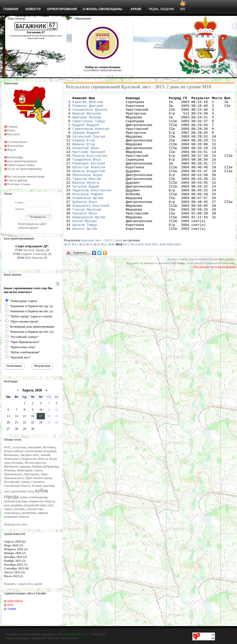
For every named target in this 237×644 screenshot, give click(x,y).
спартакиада (12, 513)
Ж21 (104, 271)
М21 (156, 271)
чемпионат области (16, 517)
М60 (177, 271)
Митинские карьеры (17, 466)
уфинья (43, 513)
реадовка (17, 505)
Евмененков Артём (89, 242)
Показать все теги (15, 524)
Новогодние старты (30, 470)
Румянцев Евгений (89, 177)
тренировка (29, 513)
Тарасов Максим (87, 195)
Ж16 (89, 271)
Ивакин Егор (84, 154)
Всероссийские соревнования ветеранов (30, 451)
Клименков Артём (88, 219)
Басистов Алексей (89, 182)
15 (24, 416)
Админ (12, 609)
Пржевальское (13, 474)
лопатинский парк (16, 501)
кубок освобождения (34, 497)
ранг (7, 505)
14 (16, 416)
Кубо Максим (34, 258)
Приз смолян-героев (39, 478)
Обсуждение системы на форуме (214, 294)
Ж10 (67, 271)
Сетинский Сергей (89, 145)
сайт (50, 505)
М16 (141, 271)
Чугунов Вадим (86, 205)
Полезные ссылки (19, 184)
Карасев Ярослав (88, 103)
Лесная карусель (35, 463)
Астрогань (19, 447)
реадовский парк (35, 505)
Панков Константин (90, 168)
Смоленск (38, 482)
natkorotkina (15, 601)
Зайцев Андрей (86, 140)
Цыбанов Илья (85, 223)
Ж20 (97, 271)
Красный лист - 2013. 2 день (102, 267)
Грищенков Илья (87, 172)
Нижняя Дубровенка (45, 466)
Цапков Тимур (85, 251)
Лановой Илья (85, 237)
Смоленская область (17, 486)
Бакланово (34, 447)
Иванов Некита (86, 200)
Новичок (10, 470)
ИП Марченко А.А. (76, 634)
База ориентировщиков (22, 161)
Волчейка (49, 447)
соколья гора (35, 509)
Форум (12, 150)
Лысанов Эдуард (34, 250)
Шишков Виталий (87, 117)
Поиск (11, 130)
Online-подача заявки (21, 165)
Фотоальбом (15, 146)
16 (33, 416)
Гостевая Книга (17, 142)
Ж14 (82, 271)
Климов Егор (84, 149)
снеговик (19, 509)
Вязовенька (11, 455)
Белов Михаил (85, 246)
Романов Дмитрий (88, 108)
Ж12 (75, 271)
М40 (163, 271)
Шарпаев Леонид (87, 122)
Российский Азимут (17, 482)
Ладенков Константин (92, 209)
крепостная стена (22, 491)
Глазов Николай (87, 232)
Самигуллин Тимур (89, 126)
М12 (126, 271)
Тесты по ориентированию (25, 169)
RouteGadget (15, 157)
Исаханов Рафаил (88, 214)
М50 (170, 271)
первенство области (42, 501)
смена (8, 509)
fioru (10, 605)
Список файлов (17, 180)
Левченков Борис (88, 191)
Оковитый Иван (86, 159)
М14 (134, 271)
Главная (12, 127)
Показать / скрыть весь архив (23, 584)
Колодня (17, 463)
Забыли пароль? (28, 228)
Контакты (14, 134)
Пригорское (32, 474)
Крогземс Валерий (89, 163)
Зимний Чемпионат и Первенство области (27, 457)
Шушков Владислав (89, 186)
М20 (148, 271)
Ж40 (111, 271)
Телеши (37, 486)
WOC (7, 447)
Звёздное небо (29, 455)
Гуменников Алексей (91, 136)
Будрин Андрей (86, 131)
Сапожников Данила (90, 112)
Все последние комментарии (26, 176)
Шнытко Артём (85, 255)
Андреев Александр (34, 254)
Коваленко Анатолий (91, 228)
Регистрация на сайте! (32, 224)
